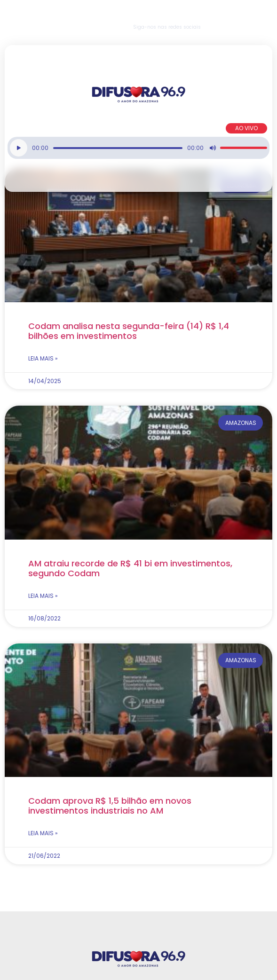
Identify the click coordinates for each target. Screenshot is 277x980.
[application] (138, 148)
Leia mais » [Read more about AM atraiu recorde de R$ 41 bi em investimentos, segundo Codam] (43, 596)
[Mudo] (213, 148)
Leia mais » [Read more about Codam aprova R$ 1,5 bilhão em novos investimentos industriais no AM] (43, 833)
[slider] (118, 148)
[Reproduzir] (19, 148)
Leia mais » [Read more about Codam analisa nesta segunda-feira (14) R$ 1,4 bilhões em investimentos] (43, 358)
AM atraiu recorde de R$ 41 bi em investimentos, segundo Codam (130, 568)
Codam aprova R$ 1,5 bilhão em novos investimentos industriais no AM (110, 806)
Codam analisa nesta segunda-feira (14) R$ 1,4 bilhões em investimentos (129, 331)
